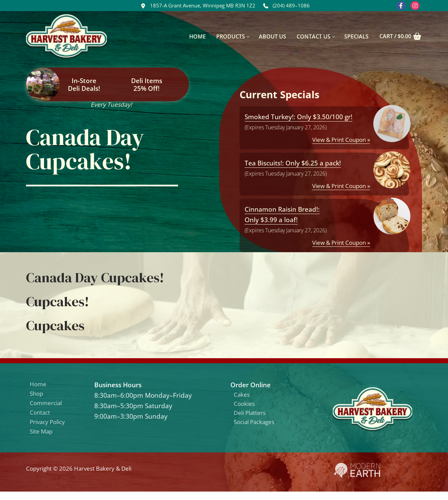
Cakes (243, 395)
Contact (41, 417)
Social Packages (257, 427)
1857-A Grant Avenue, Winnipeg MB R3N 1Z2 (197, 6)
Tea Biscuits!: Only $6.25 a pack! (293, 163)
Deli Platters (253, 416)
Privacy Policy (50, 428)
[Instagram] (415, 6)
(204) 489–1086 (285, 6)
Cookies (246, 406)
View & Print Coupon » (341, 139)
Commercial (48, 406)
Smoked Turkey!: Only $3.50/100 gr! (298, 117)
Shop (37, 396)
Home (39, 385)
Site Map (43, 439)
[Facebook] (401, 6)
